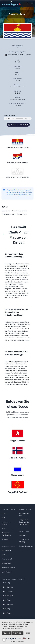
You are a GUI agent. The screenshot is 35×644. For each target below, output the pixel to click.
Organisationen (7, 563)
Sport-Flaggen (6, 572)
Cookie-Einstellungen (26, 546)
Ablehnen (7, 633)
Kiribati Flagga (6, 613)
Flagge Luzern (17, 475)
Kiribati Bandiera (7, 596)
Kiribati (18, 62)
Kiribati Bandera (7, 587)
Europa (4, 528)
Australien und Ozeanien (6, 523)
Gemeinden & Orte (8, 559)
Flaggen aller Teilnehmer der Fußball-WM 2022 (25, 522)
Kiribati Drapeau (7, 591)
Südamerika (5, 539)
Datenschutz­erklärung (24, 541)
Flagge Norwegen (18, 458)
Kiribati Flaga (6, 600)
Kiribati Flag (6, 583)
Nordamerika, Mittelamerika (6, 534)
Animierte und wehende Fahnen (17, 162)
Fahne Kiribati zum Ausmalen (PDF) (18, 177)
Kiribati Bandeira (7, 604)
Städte (4, 555)
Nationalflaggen (8, 510)
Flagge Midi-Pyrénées (18, 492)
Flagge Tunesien (18, 441)
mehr (28, 633)
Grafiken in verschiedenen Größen (18, 148)
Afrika (3, 513)
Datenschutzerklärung (20, 641)
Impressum (23, 535)
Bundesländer (6, 550)
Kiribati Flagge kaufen (18, 125)
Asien (3, 518)
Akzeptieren (17, 633)
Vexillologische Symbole (24, 514)
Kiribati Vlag (6, 609)
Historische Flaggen (8, 568)
